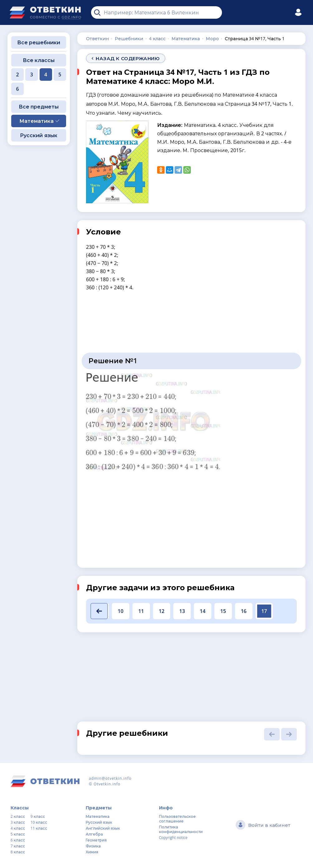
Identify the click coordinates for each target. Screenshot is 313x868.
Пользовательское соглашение (177, 819)
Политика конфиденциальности (181, 829)
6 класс (18, 840)
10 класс (39, 822)
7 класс (18, 846)
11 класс (39, 828)
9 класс (38, 816)
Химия (92, 852)
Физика (93, 846)
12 (161, 611)
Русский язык (39, 135)
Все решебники (39, 42)
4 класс (18, 828)
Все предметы (39, 107)
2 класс (18, 816)
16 (243, 611)
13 (182, 611)
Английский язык (103, 828)
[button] (99, 611)
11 (141, 611)
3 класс (18, 822)
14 (203, 611)
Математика (98, 816)
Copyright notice (173, 838)
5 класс (18, 834)
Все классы (39, 60)
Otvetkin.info (107, 784)
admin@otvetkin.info (110, 778)
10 (121, 611)
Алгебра (94, 834)
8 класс (18, 852)
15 (223, 611)
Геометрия (96, 840)
